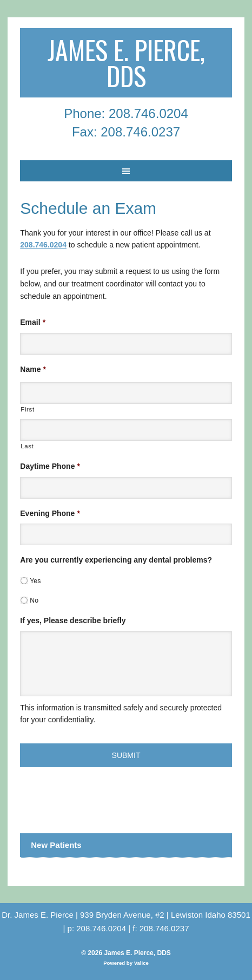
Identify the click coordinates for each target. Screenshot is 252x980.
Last (27, 446)
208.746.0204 (43, 245)
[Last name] (126, 430)
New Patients (56, 845)
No (34, 600)
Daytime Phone (50, 466)
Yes (35, 581)
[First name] (126, 393)
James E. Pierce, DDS (126, 63)
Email (33, 322)
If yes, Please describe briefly (73, 620)
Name (33, 369)
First (27, 409)
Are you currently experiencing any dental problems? (116, 560)
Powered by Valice (126, 963)
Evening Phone (50, 513)
